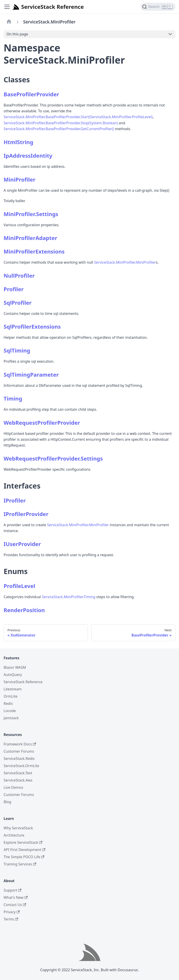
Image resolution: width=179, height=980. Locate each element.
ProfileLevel (19, 586)
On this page (17, 34)
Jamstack (11, 718)
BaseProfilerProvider (31, 94)
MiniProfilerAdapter (30, 238)
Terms (11, 919)
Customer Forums (19, 751)
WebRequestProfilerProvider (42, 423)
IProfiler (15, 500)
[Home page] (9, 22)
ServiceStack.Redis (19, 759)
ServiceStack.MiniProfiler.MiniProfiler (125, 262)
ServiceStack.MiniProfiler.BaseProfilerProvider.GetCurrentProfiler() (59, 129)
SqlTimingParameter (31, 375)
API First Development (24, 850)
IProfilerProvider (26, 514)
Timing (13, 398)
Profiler (14, 289)
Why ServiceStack (18, 828)
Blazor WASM (15, 667)
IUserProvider (22, 544)
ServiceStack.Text (18, 773)
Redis (8, 703)
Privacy (12, 912)
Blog (7, 802)
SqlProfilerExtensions (32, 326)
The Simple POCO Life (24, 857)
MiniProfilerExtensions (34, 251)
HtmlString (18, 142)
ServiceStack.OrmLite (21, 766)
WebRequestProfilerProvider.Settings (53, 458)
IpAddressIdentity (28, 156)
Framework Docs (20, 744)
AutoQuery (13, 675)
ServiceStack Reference (23, 682)
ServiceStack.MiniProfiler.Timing (69, 597)
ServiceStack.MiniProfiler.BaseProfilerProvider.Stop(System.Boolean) (61, 123)
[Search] (158, 7)
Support (12, 890)
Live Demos (13, 787)
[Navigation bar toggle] (7, 7)
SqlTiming (17, 350)
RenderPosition (24, 610)
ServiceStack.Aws (18, 780)
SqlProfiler (18, 303)
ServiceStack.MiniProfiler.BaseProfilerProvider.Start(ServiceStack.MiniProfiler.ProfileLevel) (78, 117)
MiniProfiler (19, 179)
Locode (10, 711)
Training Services (20, 864)
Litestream (13, 689)
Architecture (14, 835)
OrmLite (10, 696)
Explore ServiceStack (23, 842)
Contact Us (15, 905)
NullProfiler (19, 276)
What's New (16, 897)
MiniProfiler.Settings (31, 214)
